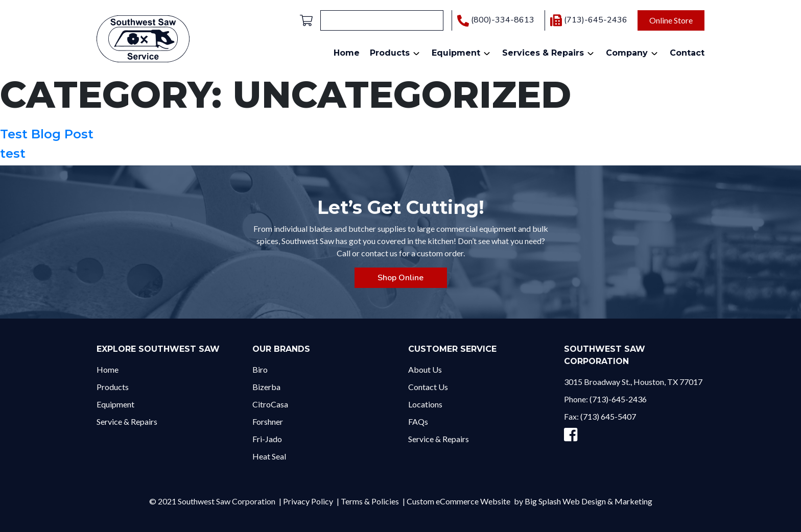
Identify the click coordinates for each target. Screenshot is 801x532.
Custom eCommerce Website (458, 501)
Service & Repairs (127, 421)
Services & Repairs (543, 53)
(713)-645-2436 (589, 20)
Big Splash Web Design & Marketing (588, 501)
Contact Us (428, 387)
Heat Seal (269, 456)
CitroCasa (270, 404)
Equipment (456, 53)
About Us (425, 369)
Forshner (268, 421)
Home (347, 53)
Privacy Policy (308, 501)
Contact (687, 53)
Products (390, 53)
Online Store (671, 20)
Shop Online (400, 278)
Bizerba (266, 387)
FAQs (418, 421)
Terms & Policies (370, 501)
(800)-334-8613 (496, 20)
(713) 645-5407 (608, 416)
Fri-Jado (267, 439)
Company (627, 53)
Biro (260, 369)
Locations (425, 404)
